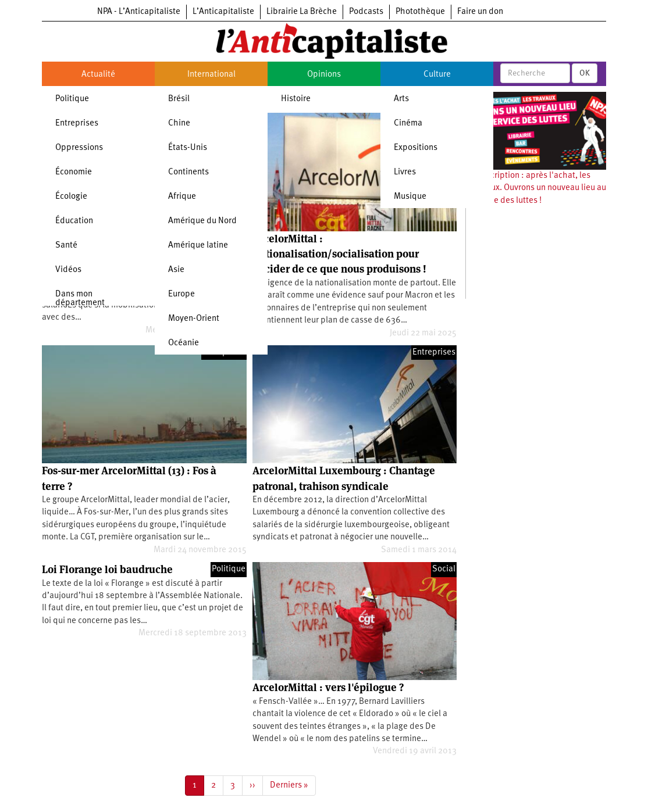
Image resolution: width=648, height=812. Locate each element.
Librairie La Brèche (302, 12)
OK (585, 73)
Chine (179, 124)
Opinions (324, 75)
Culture (437, 75)
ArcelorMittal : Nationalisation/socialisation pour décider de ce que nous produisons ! (339, 254)
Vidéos (68, 270)
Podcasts (366, 12)
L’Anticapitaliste (223, 12)
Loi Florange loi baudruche (107, 569)
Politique (72, 99)
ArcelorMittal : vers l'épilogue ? (328, 687)
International (211, 75)
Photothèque (420, 12)
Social (444, 569)
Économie (74, 172)
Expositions (416, 148)
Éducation (74, 221)
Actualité (98, 75)
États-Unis (188, 148)
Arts (401, 99)
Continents (188, 172)
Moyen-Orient (194, 319)
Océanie (184, 343)
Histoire (296, 99)
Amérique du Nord (202, 221)
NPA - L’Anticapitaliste (139, 12)
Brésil (179, 99)
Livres (405, 172)
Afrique (182, 197)
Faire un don (480, 12)
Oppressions (79, 148)
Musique (410, 197)
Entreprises (77, 124)
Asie (176, 270)
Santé (66, 246)
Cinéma (408, 124)
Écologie (71, 197)
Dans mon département (80, 299)
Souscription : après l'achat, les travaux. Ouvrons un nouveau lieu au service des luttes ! (539, 188)
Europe (181, 294)
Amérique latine (198, 246)
